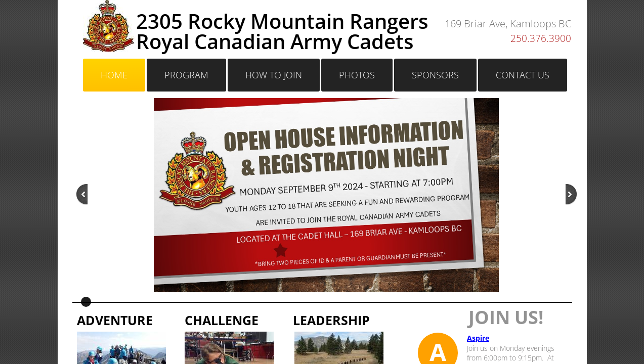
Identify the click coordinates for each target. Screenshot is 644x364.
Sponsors (435, 75)
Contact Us (523, 75)
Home (114, 75)
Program (186, 75)
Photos (357, 75)
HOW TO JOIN (274, 75)
